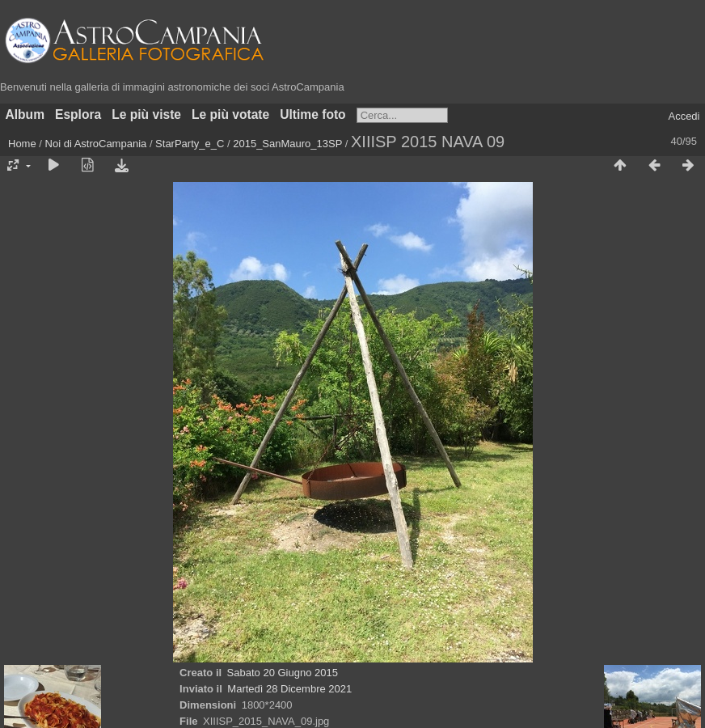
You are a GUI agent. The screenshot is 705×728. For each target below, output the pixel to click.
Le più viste (146, 114)
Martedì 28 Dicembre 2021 (289, 689)
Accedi (684, 116)
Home (22, 144)
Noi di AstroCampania (96, 144)
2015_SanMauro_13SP (287, 144)
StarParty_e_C (190, 144)
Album (25, 114)
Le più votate (230, 114)
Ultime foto (312, 114)
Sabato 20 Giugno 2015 (283, 673)
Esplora (78, 114)
